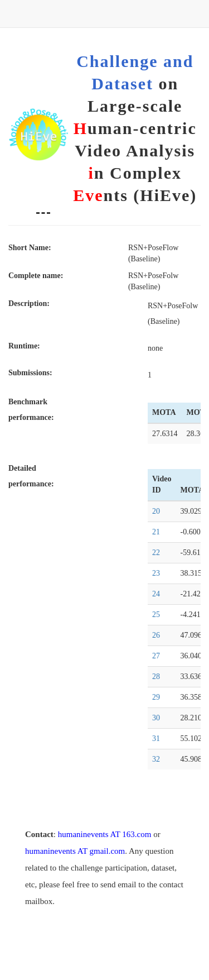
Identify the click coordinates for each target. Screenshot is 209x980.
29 (156, 697)
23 (156, 573)
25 (156, 615)
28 (156, 677)
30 (156, 718)
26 (156, 635)
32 (156, 759)
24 (156, 594)
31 (156, 738)
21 (156, 532)
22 (156, 553)
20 (156, 511)
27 (156, 656)
